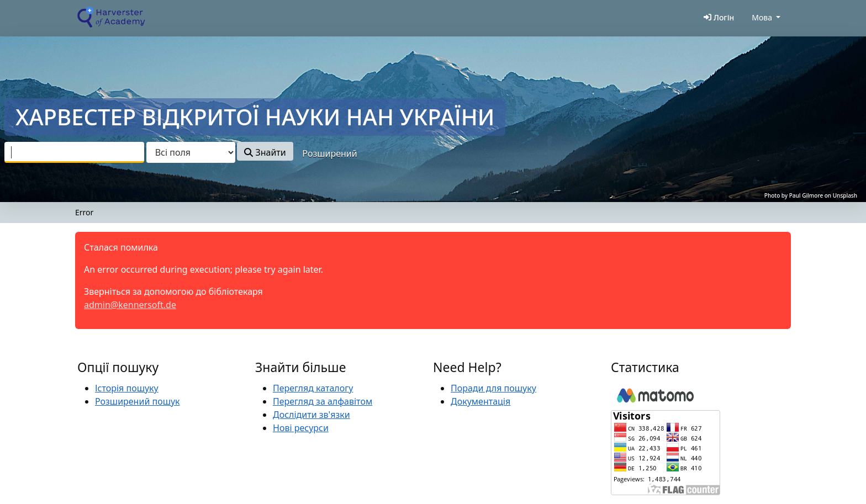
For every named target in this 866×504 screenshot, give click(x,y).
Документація (480, 401)
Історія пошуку (127, 388)
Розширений (329, 153)
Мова (762, 17)
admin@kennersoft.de (130, 305)
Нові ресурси (301, 428)
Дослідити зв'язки (311, 415)
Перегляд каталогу (313, 388)
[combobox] (74, 152)
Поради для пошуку (493, 388)
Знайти (265, 152)
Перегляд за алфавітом (323, 401)
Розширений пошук (138, 401)
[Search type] (191, 152)
